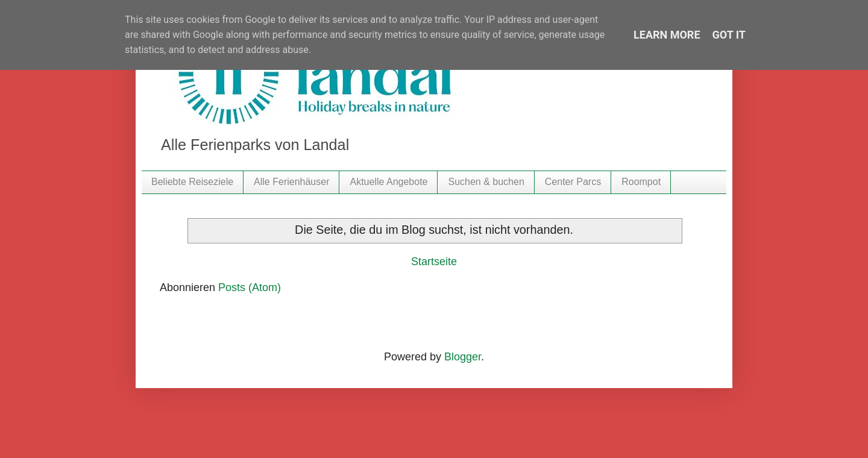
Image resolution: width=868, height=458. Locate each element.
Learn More (667, 35)
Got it (729, 35)
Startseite (434, 262)
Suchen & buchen (486, 182)
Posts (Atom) (250, 287)
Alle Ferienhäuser (291, 182)
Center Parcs (573, 182)
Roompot (641, 182)
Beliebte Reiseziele (192, 182)
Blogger (463, 357)
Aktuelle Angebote (388, 182)
